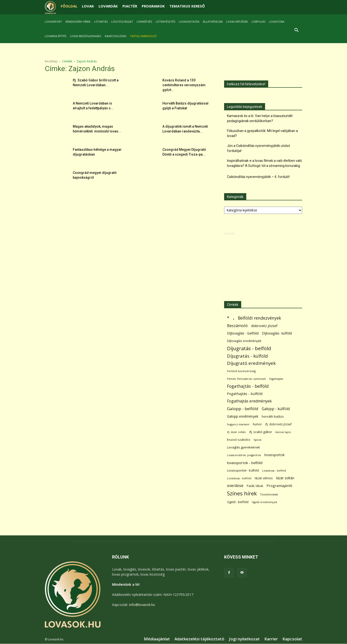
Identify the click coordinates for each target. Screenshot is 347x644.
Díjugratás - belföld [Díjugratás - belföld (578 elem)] (249, 348)
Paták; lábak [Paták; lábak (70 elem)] (255, 486)
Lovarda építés (56, 36)
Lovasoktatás (189, 22)
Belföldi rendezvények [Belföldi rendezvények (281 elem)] (259, 318)
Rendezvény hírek (78, 22)
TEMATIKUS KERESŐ (187, 6)
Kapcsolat (292, 639)
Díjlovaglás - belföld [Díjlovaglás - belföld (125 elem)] (243, 333)
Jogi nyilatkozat (244, 639)
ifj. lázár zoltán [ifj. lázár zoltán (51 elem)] (236, 432)
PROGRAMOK (153, 6)
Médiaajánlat (157, 639)
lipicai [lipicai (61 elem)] (258, 440)
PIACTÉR (130, 6)
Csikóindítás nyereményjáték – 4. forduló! (258, 177)
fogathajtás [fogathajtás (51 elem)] (276, 379)
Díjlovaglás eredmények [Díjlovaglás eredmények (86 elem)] (244, 341)
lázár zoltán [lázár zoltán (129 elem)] (285, 478)
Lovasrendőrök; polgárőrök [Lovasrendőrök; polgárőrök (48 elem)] (244, 455)
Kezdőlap (51, 61)
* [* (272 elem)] (228, 318)
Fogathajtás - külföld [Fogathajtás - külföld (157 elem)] (245, 394)
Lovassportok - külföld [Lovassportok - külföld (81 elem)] (243, 470)
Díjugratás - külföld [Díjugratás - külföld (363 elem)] (247, 356)
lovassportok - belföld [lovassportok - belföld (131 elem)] (245, 463)
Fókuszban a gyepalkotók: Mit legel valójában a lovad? (262, 133)
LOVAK (88, 6)
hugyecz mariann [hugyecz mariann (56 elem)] (238, 424)
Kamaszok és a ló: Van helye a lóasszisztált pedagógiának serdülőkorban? (260, 118)
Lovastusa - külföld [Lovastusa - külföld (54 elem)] (239, 478)
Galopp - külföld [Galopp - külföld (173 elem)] (276, 409)
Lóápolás (258, 22)
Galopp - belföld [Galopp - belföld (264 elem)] (243, 409)
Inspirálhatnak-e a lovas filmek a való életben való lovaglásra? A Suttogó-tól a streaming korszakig (264, 163)
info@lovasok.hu (142, 605)
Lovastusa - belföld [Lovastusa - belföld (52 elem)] (274, 470)
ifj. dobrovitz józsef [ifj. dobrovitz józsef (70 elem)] (278, 424)
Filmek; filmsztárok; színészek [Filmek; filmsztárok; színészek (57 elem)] (246, 379)
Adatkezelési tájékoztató (199, 639)
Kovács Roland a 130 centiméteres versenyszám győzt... (184, 85)
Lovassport (53, 22)
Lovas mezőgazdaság (86, 36)
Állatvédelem (213, 22)
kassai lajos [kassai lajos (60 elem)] (283, 432)
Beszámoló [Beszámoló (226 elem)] (237, 325)
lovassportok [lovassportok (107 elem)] (274, 455)
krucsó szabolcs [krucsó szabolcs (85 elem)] (239, 440)
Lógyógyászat (122, 22)
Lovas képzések (237, 22)
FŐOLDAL (69, 6)
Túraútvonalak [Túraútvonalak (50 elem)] (269, 494)
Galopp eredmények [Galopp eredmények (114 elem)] (243, 416)
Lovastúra (277, 22)
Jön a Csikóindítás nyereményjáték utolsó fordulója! (259, 148)
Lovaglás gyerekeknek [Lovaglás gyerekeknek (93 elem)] (244, 447)
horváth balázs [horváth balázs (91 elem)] (273, 416)
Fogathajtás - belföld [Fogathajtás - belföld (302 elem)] (248, 386)
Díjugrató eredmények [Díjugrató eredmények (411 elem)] (251, 363)
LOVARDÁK (108, 6)
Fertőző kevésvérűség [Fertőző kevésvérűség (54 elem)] (241, 371)
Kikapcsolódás (116, 36)
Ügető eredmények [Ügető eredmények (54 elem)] (264, 502)
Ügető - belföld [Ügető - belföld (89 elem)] (238, 502)
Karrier (271, 639)
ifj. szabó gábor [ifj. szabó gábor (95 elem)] (261, 432)
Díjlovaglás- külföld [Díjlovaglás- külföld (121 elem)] (277, 333)
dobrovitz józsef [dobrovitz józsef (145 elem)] (264, 326)
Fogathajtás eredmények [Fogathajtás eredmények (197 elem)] (249, 401)
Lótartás (101, 22)
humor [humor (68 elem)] (257, 424)
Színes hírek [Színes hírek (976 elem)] (242, 493)
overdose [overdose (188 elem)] (235, 486)
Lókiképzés (144, 22)
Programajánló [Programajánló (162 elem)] (279, 486)
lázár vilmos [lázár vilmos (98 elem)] (264, 478)
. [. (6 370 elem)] (234, 317)
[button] (296, 31)
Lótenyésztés (165, 22)
